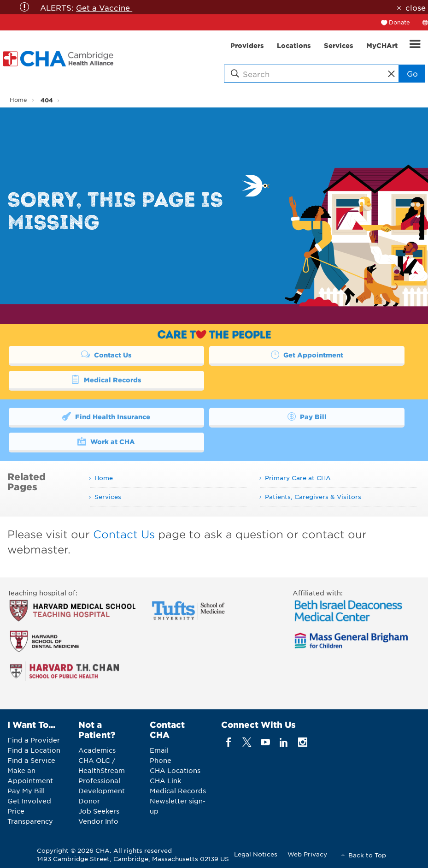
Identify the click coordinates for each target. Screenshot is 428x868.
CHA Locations (175, 770)
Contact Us (106, 354)
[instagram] (302, 742)
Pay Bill (307, 416)
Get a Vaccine (104, 7)
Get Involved (29, 801)
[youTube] (266, 742)
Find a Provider (34, 740)
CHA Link (165, 780)
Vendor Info (98, 821)
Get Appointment (307, 354)
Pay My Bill (26, 791)
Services (108, 496)
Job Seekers (99, 811)
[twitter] (247, 742)
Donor (89, 801)
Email (159, 750)
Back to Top (367, 855)
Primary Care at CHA (298, 478)
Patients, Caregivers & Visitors (313, 496)
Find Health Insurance (106, 416)
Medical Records (106, 379)
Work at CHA (106, 441)
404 (47, 100)
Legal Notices (256, 854)
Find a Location (34, 750)
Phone (161, 760)
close (416, 7)
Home (18, 100)
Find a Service (31, 760)
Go (412, 73)
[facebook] (228, 742)
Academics (97, 750)
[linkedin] (284, 742)
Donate (399, 22)
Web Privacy (307, 854)
